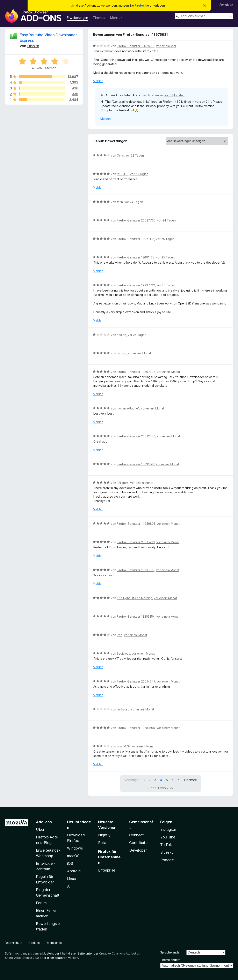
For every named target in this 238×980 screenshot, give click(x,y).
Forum (41, 903)
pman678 (123, 746)
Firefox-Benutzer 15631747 (136, 464)
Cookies (34, 943)
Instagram (169, 830)
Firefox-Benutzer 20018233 (136, 542)
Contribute (138, 843)
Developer (138, 850)
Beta (102, 843)
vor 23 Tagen (139, 174)
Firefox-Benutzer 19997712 (136, 285)
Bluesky (167, 852)
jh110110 (123, 174)
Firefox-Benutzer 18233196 (136, 570)
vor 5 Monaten (174, 95)
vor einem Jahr (166, 46)
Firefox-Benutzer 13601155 (136, 257)
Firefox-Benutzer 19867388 (136, 372)
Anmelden (226, 5)
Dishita (33, 46)
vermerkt (39, 953)
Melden (98, 81)
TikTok (166, 845)
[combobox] (204, 16)
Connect (136, 835)
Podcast (167, 860)
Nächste (190, 780)
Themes (99, 18)
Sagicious (123, 653)
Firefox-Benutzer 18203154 (136, 616)
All (69, 886)
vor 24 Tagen (134, 202)
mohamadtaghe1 (128, 408)
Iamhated (123, 709)
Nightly (104, 835)
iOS (70, 863)
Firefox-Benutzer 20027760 (136, 220)
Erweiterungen (77, 18)
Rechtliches (54, 943)
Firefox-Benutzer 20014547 (136, 681)
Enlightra (123, 483)
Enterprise (107, 870)
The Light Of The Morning (135, 598)
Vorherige (131, 780)
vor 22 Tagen (135, 155)
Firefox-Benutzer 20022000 (136, 436)
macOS (73, 856)
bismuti (122, 353)
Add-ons (44, 822)
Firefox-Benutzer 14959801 (136, 524)
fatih (120, 202)
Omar (120, 155)
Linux (72, 879)
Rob (120, 635)
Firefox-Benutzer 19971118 (136, 239)
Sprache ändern (171, 952)
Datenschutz (14, 943)
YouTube (168, 837)
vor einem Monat (139, 353)
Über (40, 830)
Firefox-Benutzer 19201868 (136, 728)
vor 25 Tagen (165, 239)
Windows (75, 848)
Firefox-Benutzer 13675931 (136, 46)
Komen (121, 335)
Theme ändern (170, 960)
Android (74, 871)
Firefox (140, 5)
